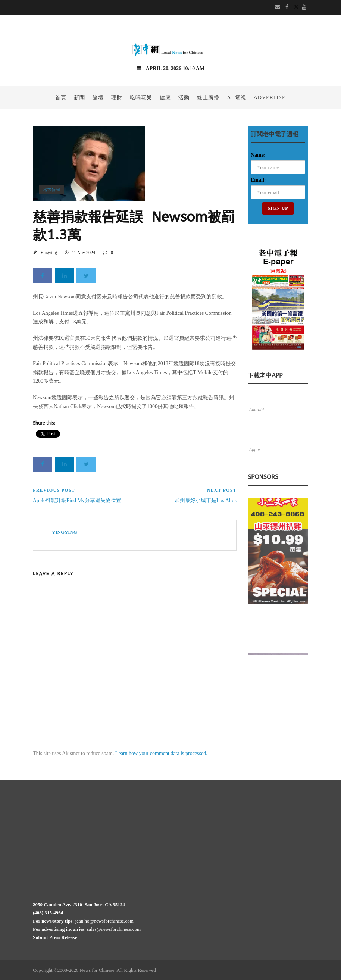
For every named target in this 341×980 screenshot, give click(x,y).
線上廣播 (208, 98)
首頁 (61, 98)
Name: (258, 155)
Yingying (49, 253)
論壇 (98, 98)
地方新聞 (51, 190)
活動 (184, 98)
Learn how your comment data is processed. (161, 753)
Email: (258, 180)
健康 (165, 98)
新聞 (79, 98)
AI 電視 (236, 98)
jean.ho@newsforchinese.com (104, 921)
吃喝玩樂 (141, 98)
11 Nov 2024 (84, 253)
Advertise (270, 98)
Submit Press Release (55, 937)
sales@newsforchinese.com (114, 929)
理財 (117, 98)
